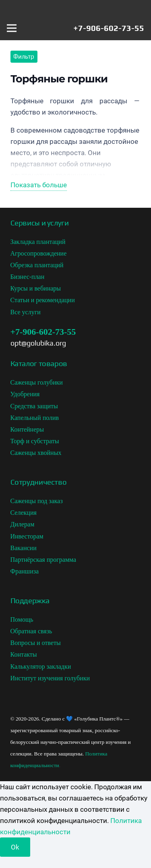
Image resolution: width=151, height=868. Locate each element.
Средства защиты (34, 406)
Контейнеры (27, 429)
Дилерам (23, 524)
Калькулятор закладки (41, 666)
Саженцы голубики (37, 382)
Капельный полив (35, 418)
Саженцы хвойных (36, 453)
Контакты (24, 654)
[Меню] (11, 28)
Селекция (24, 513)
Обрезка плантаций (37, 265)
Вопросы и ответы (36, 643)
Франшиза (25, 571)
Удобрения (25, 394)
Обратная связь (31, 631)
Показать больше (39, 185)
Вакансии (24, 548)
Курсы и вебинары (36, 288)
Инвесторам (27, 536)
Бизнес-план (28, 277)
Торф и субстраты (35, 441)
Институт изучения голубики (50, 678)
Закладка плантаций (38, 242)
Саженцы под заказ (37, 501)
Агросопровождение (39, 253)
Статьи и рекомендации (43, 300)
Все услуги (26, 312)
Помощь (22, 619)
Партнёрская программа (43, 560)
